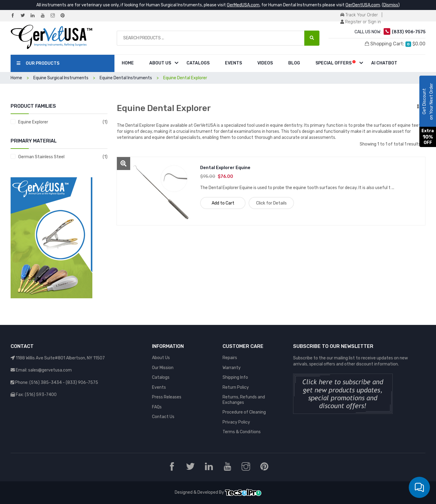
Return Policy (236, 387)
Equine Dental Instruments (126, 78)
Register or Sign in (361, 22)
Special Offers (336, 63)
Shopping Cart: (395, 44)
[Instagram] (55, 16)
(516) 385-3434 (46, 383)
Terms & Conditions (242, 432)
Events (233, 63)
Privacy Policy (236, 422)
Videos (265, 63)
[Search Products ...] (312, 38)
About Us (160, 63)
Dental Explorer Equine (225, 168)
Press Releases (167, 397)
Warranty (232, 368)
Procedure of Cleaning (244, 412)
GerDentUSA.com (363, 5)
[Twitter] (25, 16)
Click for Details (271, 203)
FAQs (157, 407)
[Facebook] (15, 16)
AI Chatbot (384, 63)
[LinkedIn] (35, 16)
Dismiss (391, 5)
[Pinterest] (65, 16)
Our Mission (163, 368)
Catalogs (198, 63)
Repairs (230, 358)
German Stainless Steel (41, 157)
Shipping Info (235, 377)
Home (128, 63)
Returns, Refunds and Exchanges (244, 400)
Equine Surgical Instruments (61, 78)
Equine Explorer (33, 122)
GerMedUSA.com (243, 5)
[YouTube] (45, 16)
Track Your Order (359, 15)
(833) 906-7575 (82, 383)
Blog (294, 63)
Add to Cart (223, 203)
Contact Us (163, 417)
